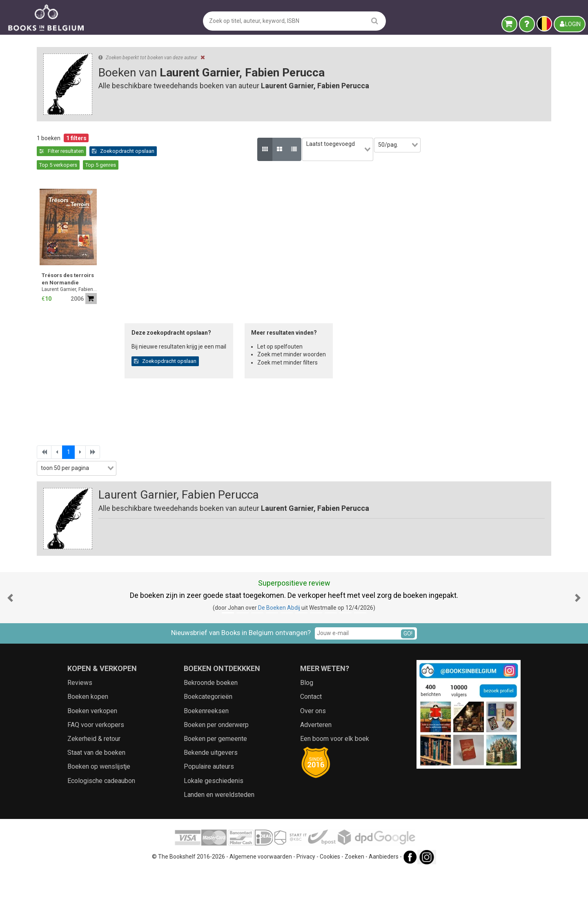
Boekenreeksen (206, 746)
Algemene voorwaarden (261, 892)
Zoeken (354, 892)
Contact (311, 732)
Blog (307, 718)
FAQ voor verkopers (96, 760)
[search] (375, 21)
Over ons (313, 746)
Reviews (80, 718)
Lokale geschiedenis (214, 816)
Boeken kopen (88, 732)
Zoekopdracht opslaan (205, 151)
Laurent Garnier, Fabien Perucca (204, 276)
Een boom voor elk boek (335, 774)
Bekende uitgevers (211, 788)
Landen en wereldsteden (219, 830)
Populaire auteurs (209, 802)
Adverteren (316, 760)
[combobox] (100, 284)
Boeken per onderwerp (216, 760)
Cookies (330, 892)
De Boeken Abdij (279, 643)
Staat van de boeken (96, 788)
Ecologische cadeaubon (101, 816)
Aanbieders (384, 892)
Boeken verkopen (92, 746)
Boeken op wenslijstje (99, 802)
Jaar (47, 316)
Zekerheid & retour (94, 774)
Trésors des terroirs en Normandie (203, 265)
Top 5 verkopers (264, 151)
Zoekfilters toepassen (100, 491)
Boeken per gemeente (215, 774)
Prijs (46, 333)
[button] (10, 633)
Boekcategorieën (208, 732)
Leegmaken (100, 146)
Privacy (306, 892)
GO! (408, 669)
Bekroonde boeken (211, 718)
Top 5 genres (306, 151)
